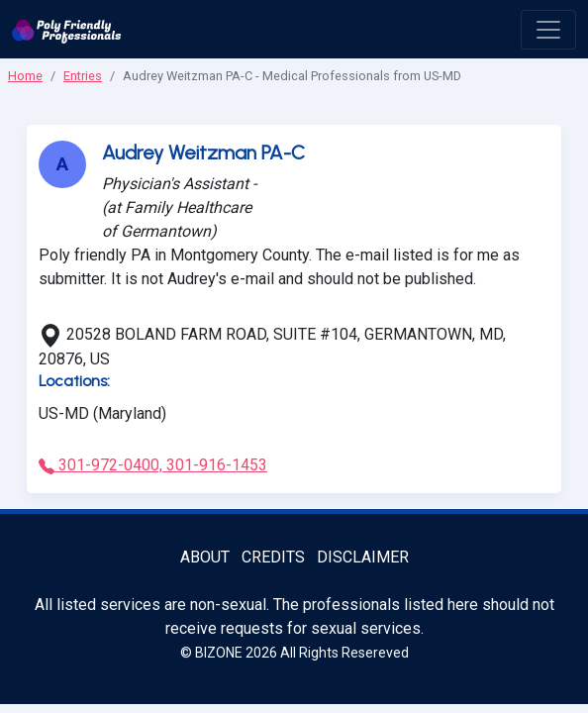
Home (25, 76)
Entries (83, 76)
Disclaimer (363, 557)
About (205, 557)
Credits (273, 557)
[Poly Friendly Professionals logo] (67, 29)
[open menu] (548, 30)
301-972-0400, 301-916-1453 (153, 465)
